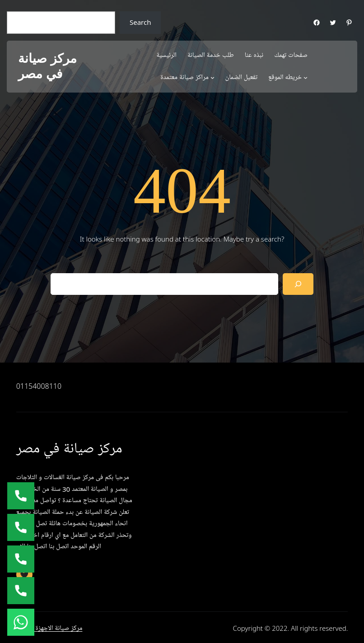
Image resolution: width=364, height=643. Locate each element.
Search (140, 22)
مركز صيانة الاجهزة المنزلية (49, 628)
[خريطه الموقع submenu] (306, 77)
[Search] (298, 284)
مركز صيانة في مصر (47, 66)
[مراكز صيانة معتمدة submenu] (212, 77)
